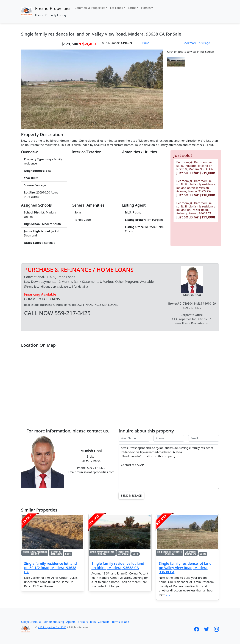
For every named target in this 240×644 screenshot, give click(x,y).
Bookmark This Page (196, 43)
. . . (56, 586)
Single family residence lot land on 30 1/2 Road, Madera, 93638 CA (50, 568)
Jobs (93, 622)
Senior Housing (54, 622)
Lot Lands (117, 8)
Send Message (131, 496)
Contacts (104, 622)
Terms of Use (120, 622)
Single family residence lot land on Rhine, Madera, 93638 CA (118, 566)
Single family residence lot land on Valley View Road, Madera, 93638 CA (185, 568)
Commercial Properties (90, 8)
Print (146, 43)
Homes (146, 8)
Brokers (83, 622)
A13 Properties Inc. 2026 (52, 627)
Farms (132, 8)
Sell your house (31, 622)
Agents (71, 622)
